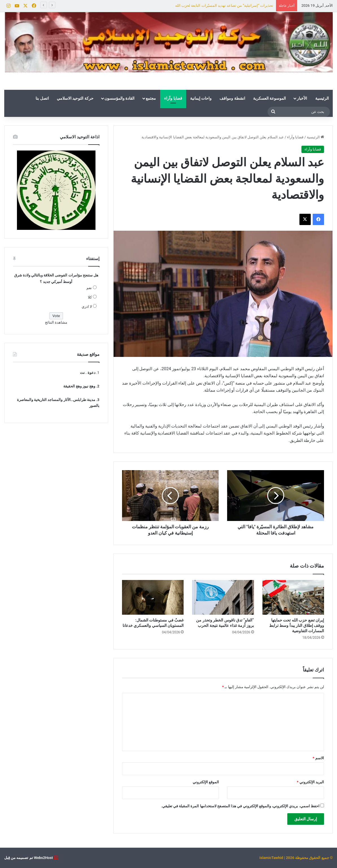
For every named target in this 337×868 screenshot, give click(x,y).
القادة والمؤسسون (119, 98)
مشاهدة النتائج (56, 322)
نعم (89, 288)
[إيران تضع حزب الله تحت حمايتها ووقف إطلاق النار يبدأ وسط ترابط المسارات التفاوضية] (293, 597)
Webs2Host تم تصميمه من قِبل (29, 858)
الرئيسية (322, 98)
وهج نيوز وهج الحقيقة (79, 386)
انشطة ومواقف (232, 98)
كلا (90, 297)
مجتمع (151, 98)
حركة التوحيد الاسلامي (75, 98)
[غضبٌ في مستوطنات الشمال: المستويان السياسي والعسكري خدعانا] (153, 597)
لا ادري (87, 307)
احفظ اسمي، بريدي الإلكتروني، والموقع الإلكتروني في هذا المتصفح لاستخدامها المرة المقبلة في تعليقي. (240, 806)
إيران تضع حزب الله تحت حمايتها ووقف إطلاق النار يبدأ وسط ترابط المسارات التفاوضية (297, 625)
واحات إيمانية (201, 98)
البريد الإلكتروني (310, 782)
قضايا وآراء (173, 98)
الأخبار (302, 98)
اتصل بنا (42, 98)
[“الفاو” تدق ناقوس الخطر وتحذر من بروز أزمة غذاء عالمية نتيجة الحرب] (223, 597)
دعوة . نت (88, 373)
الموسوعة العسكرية (269, 98)
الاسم (318, 758)
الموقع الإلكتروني (206, 782)
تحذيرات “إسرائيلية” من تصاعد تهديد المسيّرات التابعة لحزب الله (224, 6)
